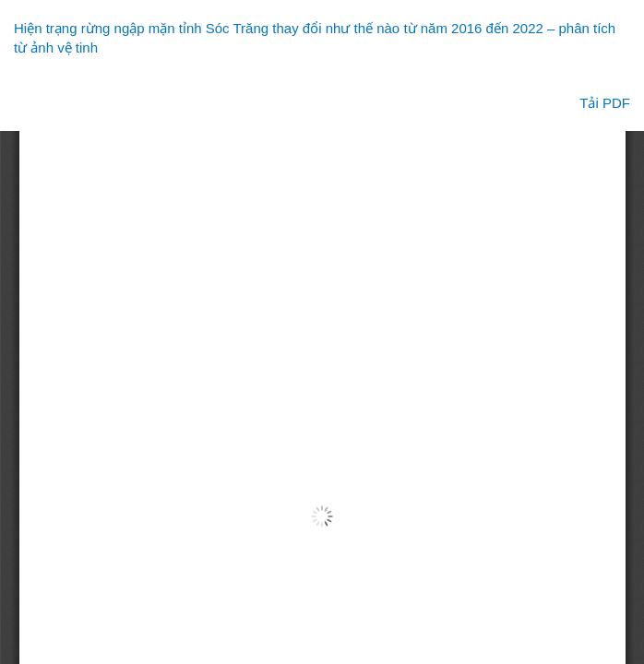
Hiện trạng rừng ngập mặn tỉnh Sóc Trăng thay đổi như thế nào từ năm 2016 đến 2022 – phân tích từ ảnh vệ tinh (315, 38)
